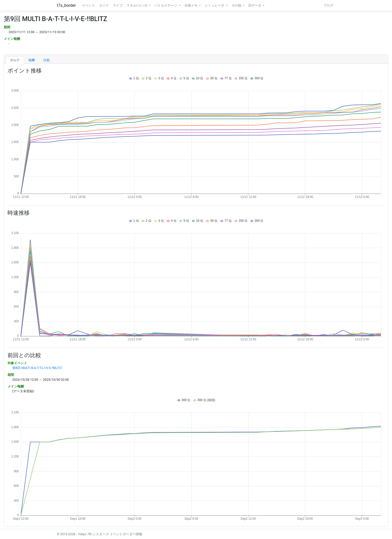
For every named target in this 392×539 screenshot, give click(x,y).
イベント (89, 5)
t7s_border (66, 5)
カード (104, 5)
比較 (47, 60)
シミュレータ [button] (215, 5)
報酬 (32, 60)
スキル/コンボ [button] (137, 5)
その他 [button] (237, 5)
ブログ (328, 5)
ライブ (118, 5)
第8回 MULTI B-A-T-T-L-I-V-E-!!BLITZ (37, 368)
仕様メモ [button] (191, 5)
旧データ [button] (255, 5)
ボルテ (15, 60)
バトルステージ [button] (166, 5)
